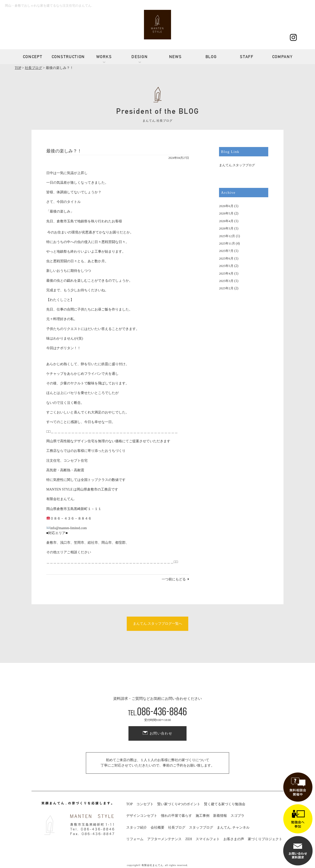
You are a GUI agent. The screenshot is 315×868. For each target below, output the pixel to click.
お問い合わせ (161, 733)
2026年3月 (226, 228)
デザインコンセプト (142, 816)
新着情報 (220, 816)
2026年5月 (226, 213)
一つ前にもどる (174, 579)
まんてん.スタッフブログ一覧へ (157, 624)
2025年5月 (226, 266)
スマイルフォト (208, 839)
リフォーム (135, 839)
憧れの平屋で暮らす (176, 816)
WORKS (104, 57)
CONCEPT (33, 57)
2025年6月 (226, 258)
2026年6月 (226, 206)
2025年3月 (226, 281)
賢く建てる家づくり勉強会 (225, 804)
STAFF (247, 57)
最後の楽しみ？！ (64, 151)
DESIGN (140, 57)
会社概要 (157, 827)
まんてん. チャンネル (233, 827)
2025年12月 (227, 236)
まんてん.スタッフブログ (237, 165)
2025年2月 (226, 288)
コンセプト (145, 804)
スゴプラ (237, 816)
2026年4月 (226, 221)
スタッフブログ (201, 827)
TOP (129, 804)
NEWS (175, 57)
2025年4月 (226, 273)
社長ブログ (177, 827)
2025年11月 (227, 243)
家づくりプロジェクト (265, 839)
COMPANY (283, 57)
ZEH (189, 839)
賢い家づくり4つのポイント (179, 804)
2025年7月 (226, 251)
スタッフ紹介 (137, 827)
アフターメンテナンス (164, 839)
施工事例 (203, 816)
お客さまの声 (234, 839)
